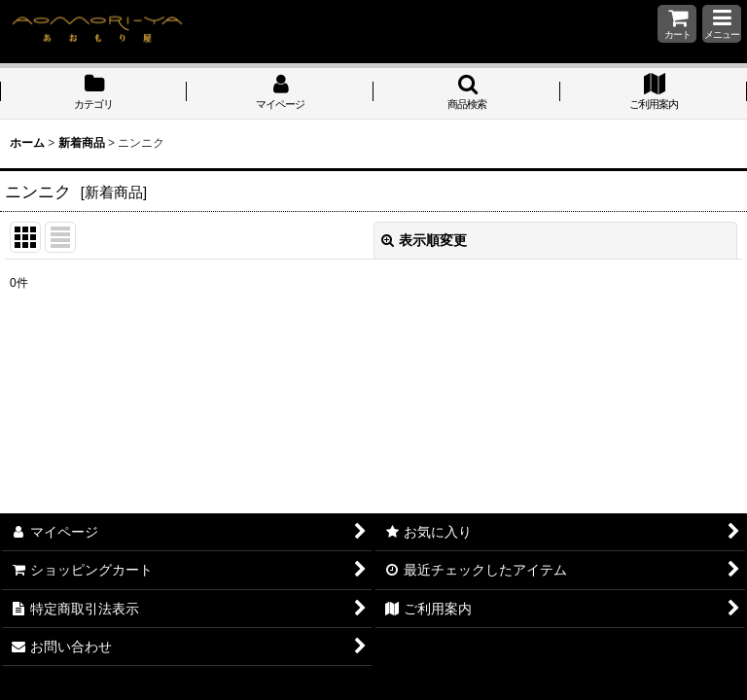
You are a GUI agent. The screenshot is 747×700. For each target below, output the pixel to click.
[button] (722, 24)
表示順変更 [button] (424, 240)
